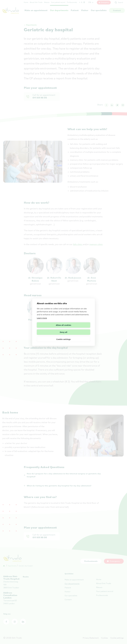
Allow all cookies (50, 329)
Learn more (42, 321)
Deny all (77, 329)
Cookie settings (63, 336)
